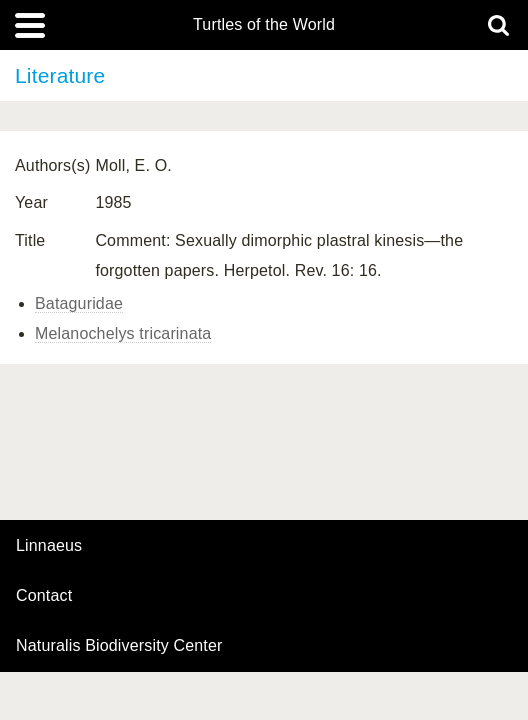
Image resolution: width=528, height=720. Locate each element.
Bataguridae (79, 303)
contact (44, 595)
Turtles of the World (264, 25)
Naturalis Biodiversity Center (119, 646)
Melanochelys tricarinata (123, 333)
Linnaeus (49, 546)
